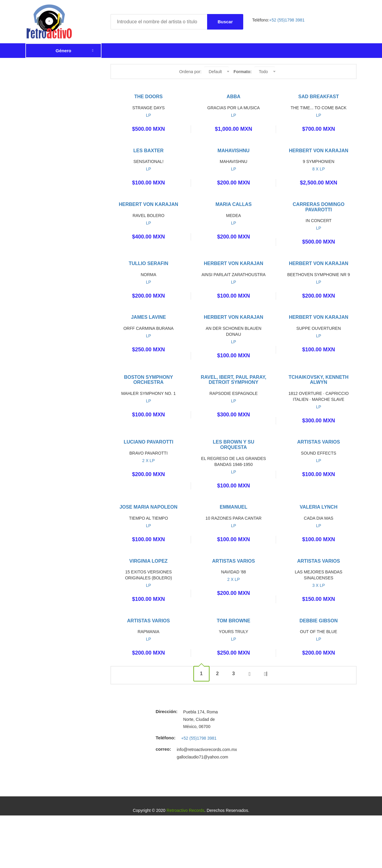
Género (63, 51)
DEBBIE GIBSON (318, 621)
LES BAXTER (148, 151)
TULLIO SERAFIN (148, 263)
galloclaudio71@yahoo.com (202, 757)
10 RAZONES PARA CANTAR (234, 518)
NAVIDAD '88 (234, 572)
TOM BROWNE (234, 621)
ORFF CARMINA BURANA (148, 328)
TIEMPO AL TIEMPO (148, 518)
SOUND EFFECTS (318, 453)
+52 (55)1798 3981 (287, 20)
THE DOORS (148, 97)
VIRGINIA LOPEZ (148, 561)
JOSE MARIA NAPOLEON (148, 507)
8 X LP (318, 169)
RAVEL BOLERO (148, 216)
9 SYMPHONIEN (319, 161)
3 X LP (318, 585)
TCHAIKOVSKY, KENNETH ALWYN (319, 380)
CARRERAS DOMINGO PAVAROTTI (319, 207)
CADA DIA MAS (319, 518)
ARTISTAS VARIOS (319, 442)
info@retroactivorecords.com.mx (207, 750)
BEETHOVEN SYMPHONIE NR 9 (318, 275)
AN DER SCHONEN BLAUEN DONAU (234, 331)
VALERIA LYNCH (319, 507)
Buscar (225, 22)
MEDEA (234, 216)
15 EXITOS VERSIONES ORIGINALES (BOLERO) (148, 575)
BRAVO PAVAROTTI (148, 453)
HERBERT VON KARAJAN (319, 151)
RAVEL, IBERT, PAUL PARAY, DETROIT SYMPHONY (234, 380)
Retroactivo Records (185, 810)
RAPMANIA (148, 632)
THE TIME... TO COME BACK (319, 108)
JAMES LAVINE (148, 317)
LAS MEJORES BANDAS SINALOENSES (319, 575)
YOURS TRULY (233, 632)
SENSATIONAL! (148, 161)
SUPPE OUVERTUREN (319, 328)
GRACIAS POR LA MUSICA (234, 108)
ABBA (233, 97)
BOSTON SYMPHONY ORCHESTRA (148, 380)
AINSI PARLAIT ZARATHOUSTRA (234, 275)
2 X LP (148, 461)
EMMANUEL (233, 507)
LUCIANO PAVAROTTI (148, 442)
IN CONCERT (319, 221)
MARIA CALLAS (234, 204)
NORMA (148, 275)
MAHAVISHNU (234, 151)
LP (148, 115)
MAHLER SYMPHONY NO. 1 (148, 393)
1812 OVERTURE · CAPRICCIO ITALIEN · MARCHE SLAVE (318, 396)
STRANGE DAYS (148, 108)
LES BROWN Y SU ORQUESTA (234, 445)
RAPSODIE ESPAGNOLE (234, 393)
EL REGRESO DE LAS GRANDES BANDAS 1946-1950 (234, 461)
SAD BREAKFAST (318, 97)
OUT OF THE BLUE (319, 632)
